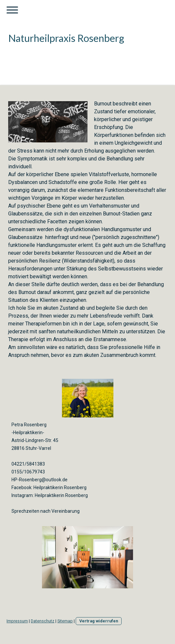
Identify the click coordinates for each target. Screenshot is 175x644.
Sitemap (65, 621)
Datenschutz (43, 621)
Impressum (17, 621)
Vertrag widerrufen (99, 621)
